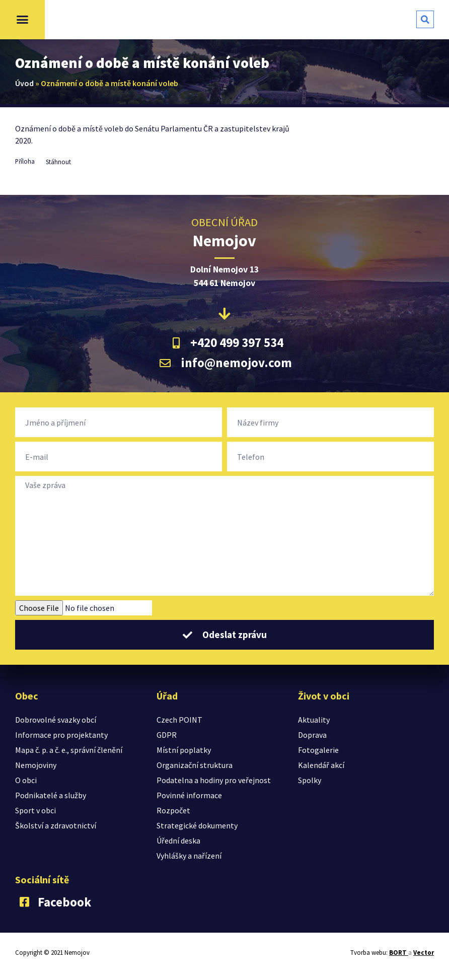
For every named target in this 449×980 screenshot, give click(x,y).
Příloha (25, 162)
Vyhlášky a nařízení (189, 856)
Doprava (312, 735)
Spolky (310, 780)
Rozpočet (173, 810)
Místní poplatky (184, 750)
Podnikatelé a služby (51, 795)
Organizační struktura (195, 765)
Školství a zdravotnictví (56, 825)
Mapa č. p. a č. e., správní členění (69, 750)
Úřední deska (178, 841)
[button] (23, 20)
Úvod (24, 83)
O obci (26, 780)
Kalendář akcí (321, 765)
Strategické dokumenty (197, 825)
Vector (424, 953)
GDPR (167, 735)
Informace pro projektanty (61, 735)
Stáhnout (58, 162)
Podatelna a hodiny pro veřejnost (214, 780)
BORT (399, 953)
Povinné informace (189, 795)
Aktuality (314, 720)
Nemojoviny (36, 765)
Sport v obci (35, 810)
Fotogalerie (318, 750)
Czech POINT (179, 720)
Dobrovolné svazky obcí (56, 720)
